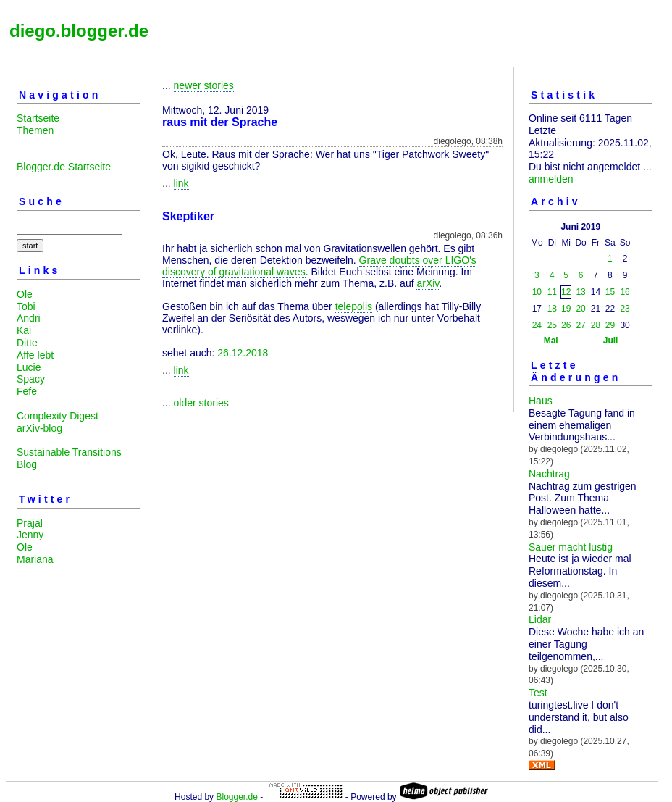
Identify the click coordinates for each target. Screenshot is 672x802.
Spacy (31, 379)
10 (537, 292)
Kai (24, 330)
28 (596, 325)
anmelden (551, 179)
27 (580, 325)
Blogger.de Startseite (64, 167)
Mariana (35, 559)
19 (566, 309)
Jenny (30, 535)
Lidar (540, 619)
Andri (29, 318)
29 (610, 325)
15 (610, 292)
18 (552, 309)
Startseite (38, 118)
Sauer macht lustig (571, 547)
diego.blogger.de (79, 31)
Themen (35, 130)
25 (552, 325)
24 (537, 325)
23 (625, 309)
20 (580, 309)
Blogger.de (236, 797)
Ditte (27, 343)
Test (538, 693)
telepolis (354, 306)
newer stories (204, 85)
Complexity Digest (58, 416)
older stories (201, 403)
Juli (611, 341)
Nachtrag (549, 474)
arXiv (428, 283)
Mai (551, 341)
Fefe (27, 391)
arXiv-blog (39, 428)
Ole (25, 294)
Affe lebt (35, 355)
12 (566, 292)
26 (566, 325)
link (181, 183)
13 (580, 292)
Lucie (29, 367)
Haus (541, 401)
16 (625, 292)
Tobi (26, 306)
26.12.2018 (243, 353)
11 (552, 292)
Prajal (30, 523)
